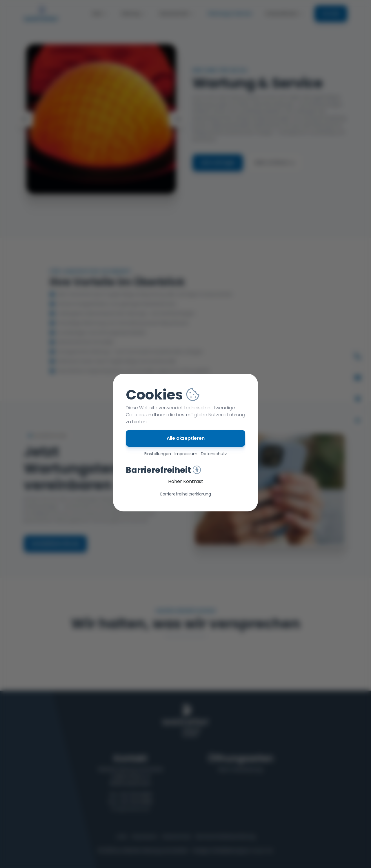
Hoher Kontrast (186, 481)
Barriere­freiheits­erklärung (186, 494)
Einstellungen (158, 454)
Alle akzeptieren (186, 438)
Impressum (186, 454)
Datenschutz (214, 454)
